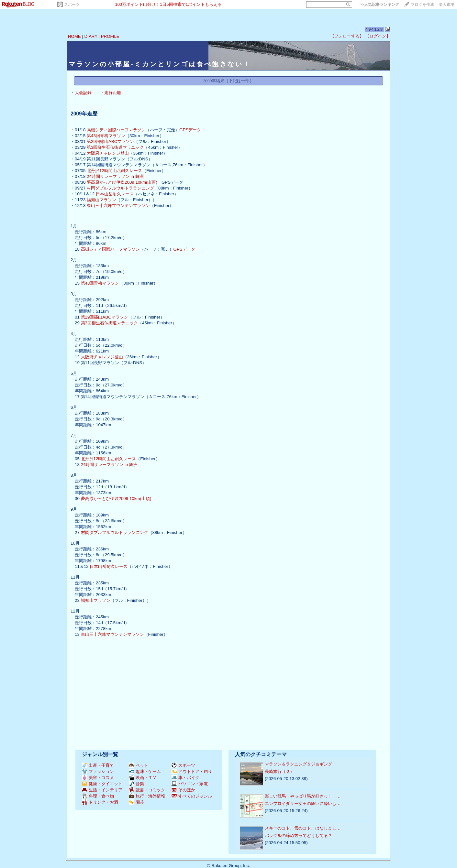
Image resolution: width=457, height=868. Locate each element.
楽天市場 (447, 5)
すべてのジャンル (192, 796)
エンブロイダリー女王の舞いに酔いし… (303, 803)
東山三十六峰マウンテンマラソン (118, 206)
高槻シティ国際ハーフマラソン (116, 130)
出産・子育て (98, 765)
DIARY (91, 36)
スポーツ (72, 5)
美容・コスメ (98, 778)
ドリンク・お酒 (100, 802)
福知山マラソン (101, 200)
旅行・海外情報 (147, 796)
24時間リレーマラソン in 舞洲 (115, 176)
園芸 (136, 802)
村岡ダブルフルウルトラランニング (120, 188)
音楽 (136, 784)
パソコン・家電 (190, 784)
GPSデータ (190, 130)
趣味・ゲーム (145, 771)
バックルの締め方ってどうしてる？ (298, 835)
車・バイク (185, 778)
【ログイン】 (378, 36)
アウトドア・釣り (192, 771)
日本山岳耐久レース (115, 194)
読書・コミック (147, 790)
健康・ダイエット (102, 784)
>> (379, 5)
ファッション (98, 771)
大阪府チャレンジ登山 (108, 153)
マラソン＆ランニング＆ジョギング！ (301, 764)
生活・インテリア (102, 790)
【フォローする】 (347, 36)
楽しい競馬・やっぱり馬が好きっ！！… (303, 796)
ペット (139, 765)
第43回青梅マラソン (106, 136)
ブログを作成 (422, 5)
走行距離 (113, 93)
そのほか (183, 790)
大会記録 (83, 93)
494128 (374, 29)
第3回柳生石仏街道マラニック (115, 147)
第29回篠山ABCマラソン (110, 141)
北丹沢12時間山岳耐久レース (114, 171)
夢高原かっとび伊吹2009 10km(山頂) (122, 182)
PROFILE (110, 36)
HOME (74, 36)
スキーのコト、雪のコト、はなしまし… (303, 828)
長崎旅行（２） (279, 771)
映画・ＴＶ (143, 778)
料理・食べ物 (98, 796)
